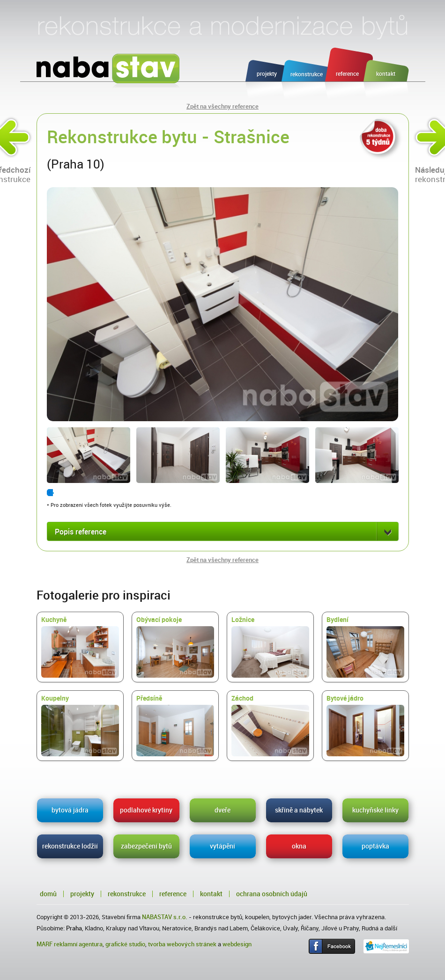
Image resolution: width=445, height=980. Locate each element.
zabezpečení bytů (146, 846)
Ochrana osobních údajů (272, 894)
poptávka (375, 846)
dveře (222, 810)
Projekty (82, 894)
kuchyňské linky (375, 810)
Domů (48, 894)
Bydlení (365, 647)
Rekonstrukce (127, 894)
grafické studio (125, 944)
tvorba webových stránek (182, 944)
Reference (173, 894)
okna (299, 846)
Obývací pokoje (175, 647)
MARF (44, 944)
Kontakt (211, 894)
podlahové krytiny (146, 810)
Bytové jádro (365, 725)
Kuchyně (80, 647)
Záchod (270, 725)
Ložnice (270, 647)
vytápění (222, 846)
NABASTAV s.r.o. (165, 917)
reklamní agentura (78, 944)
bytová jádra (70, 810)
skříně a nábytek (299, 810)
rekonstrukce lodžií (70, 846)
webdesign (237, 944)
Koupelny (80, 725)
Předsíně (175, 725)
